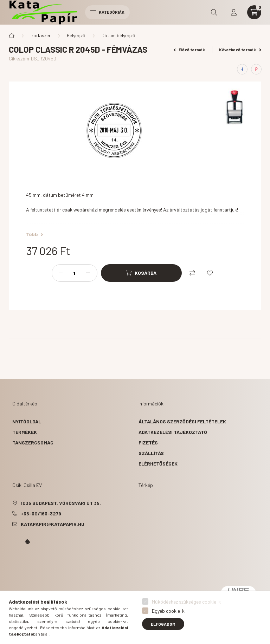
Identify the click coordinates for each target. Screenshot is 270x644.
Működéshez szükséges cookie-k (186, 602)
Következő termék (240, 50)
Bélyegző (76, 35)
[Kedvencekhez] (210, 273)
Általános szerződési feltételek (182, 421)
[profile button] (234, 12)
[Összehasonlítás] (192, 273)
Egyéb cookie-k (168, 611)
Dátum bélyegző (118, 35)
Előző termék (189, 50)
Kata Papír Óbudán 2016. (14, 561)
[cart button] (254, 12)
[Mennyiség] (75, 273)
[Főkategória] (12, 35)
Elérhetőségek (158, 464)
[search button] (214, 12)
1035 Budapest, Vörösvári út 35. (61, 503)
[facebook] (242, 69)
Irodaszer (41, 35)
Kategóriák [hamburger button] (107, 12)
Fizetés (148, 443)
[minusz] (61, 273)
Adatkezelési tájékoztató (173, 432)
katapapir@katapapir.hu (53, 524)
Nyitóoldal (27, 421)
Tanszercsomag (33, 443)
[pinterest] (256, 69)
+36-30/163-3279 (41, 513)
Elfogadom (163, 624)
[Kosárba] (141, 273)
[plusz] (88, 273)
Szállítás (151, 453)
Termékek (25, 432)
